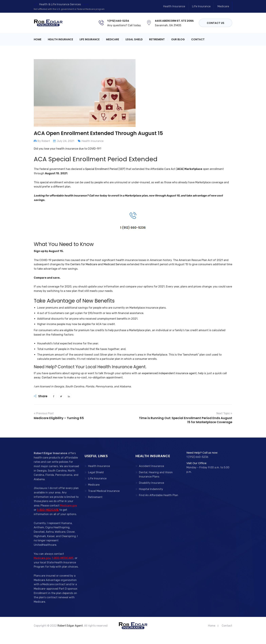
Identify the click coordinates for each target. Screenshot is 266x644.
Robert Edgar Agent (70, 626)
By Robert (44, 141)
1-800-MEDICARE (48, 510)
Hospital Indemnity (151, 489)
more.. (85, 4)
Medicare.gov (69, 506)
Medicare (223, 6)
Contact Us (216, 23)
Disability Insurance (151, 483)
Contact (198, 39)
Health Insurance (174, 6)
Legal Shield (134, 39)
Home (38, 39)
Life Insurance (201, 6)
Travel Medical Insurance (104, 491)
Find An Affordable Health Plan (159, 495)
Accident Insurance (151, 466)
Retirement (157, 39)
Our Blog (178, 39)
